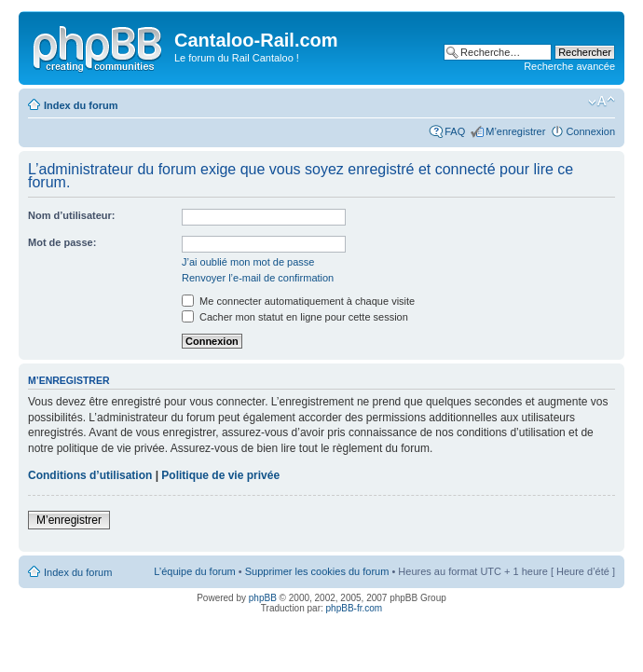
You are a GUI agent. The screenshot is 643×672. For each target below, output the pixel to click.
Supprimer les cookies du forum (317, 571)
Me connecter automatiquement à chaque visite (298, 301)
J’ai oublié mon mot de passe (248, 262)
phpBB (263, 598)
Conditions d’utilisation (90, 475)
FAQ (455, 131)
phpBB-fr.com (355, 608)
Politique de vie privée (220, 475)
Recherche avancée (569, 66)
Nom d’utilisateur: (72, 215)
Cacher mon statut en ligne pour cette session (295, 317)
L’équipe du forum (194, 571)
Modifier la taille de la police (602, 102)
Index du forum (81, 105)
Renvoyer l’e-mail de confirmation (258, 278)
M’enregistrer (515, 131)
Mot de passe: (62, 242)
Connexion (590, 131)
